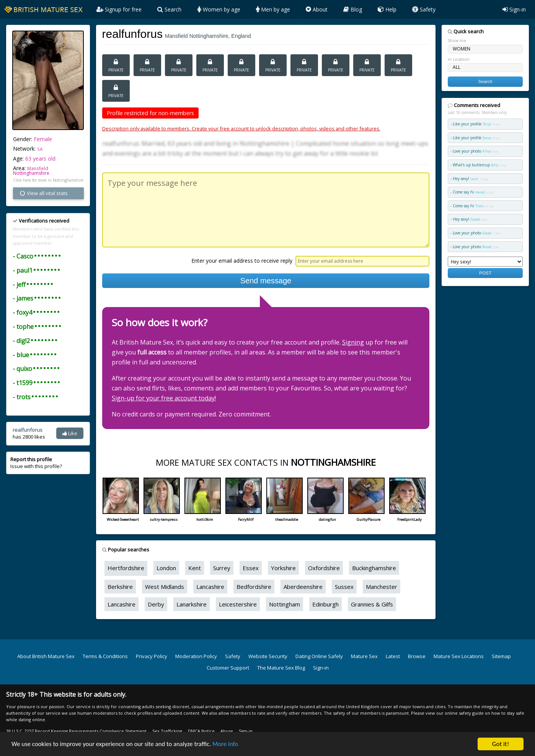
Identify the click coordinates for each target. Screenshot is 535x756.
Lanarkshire (192, 604)
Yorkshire (283, 568)
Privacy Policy (152, 656)
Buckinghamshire (374, 568)
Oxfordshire (324, 568)
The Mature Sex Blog (281, 668)
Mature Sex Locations (459, 656)
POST (485, 273)
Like (70, 433)
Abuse (227, 731)
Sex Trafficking (167, 731)
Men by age (273, 9)
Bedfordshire (254, 587)
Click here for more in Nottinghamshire (48, 180)
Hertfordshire (126, 568)
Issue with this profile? (36, 463)
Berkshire (120, 587)
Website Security (268, 656)
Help (387, 9)
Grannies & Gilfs (372, 604)
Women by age (219, 9)
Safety (424, 9)
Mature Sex (364, 656)
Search (169, 9)
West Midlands (165, 587)
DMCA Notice (201, 731)
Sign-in (514, 9)
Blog (353, 9)
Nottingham (285, 604)
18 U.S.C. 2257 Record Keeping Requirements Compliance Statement (76, 731)
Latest (393, 656)
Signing (353, 342)
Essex (251, 568)
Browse (417, 656)
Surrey (222, 568)
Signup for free (119, 9)
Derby (156, 604)
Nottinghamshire (31, 173)
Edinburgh (325, 604)
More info (229, 746)
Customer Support (228, 668)
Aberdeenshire (303, 587)
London (166, 568)
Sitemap (501, 656)
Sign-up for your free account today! (164, 398)
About (317, 9)
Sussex (344, 587)
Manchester (382, 587)
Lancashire (210, 587)
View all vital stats (43, 193)
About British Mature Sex (46, 656)
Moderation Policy (196, 656)
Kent (195, 568)
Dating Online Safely (319, 656)
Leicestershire (238, 604)
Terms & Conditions (105, 656)
